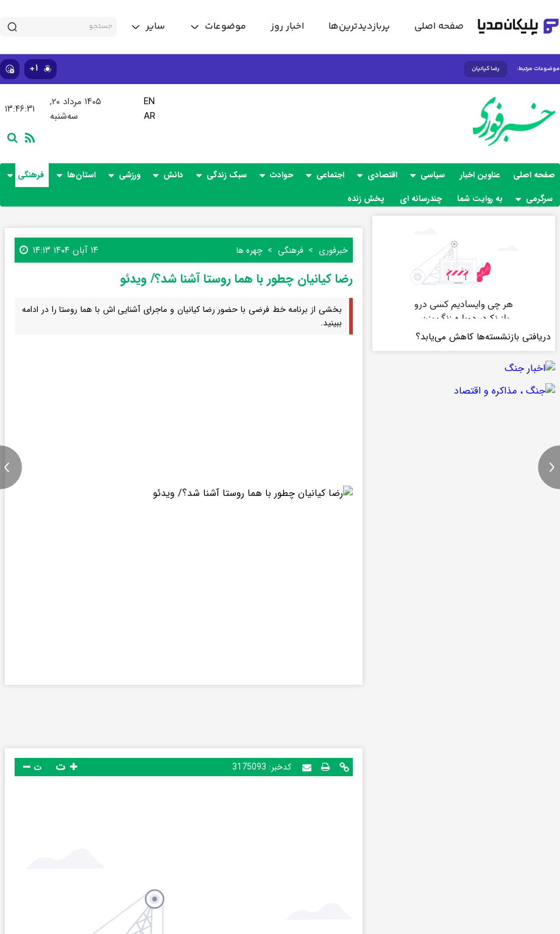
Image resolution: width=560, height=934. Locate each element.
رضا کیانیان (486, 69)
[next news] (549, 467)
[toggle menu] (218, 27)
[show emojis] (10, 69)
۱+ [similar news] (41, 69)
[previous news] (11, 467)
